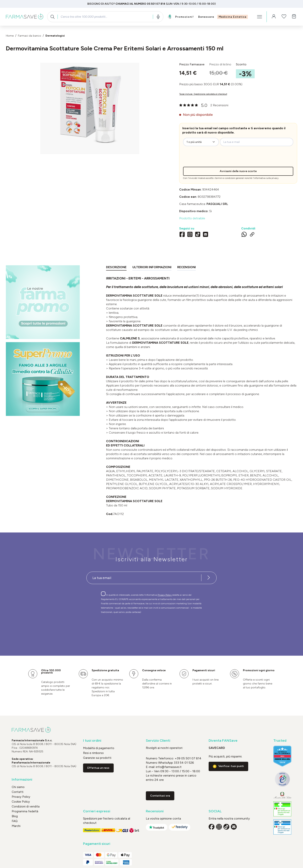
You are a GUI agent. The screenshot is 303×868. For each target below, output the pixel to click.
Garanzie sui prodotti (97, 758)
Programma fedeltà (25, 811)
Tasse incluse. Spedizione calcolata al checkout (203, 94)
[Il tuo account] (274, 17)
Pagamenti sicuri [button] (97, 844)
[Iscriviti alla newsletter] (209, 578)
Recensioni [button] (155, 811)
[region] (90, 108)
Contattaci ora (160, 796)
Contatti (18, 792)
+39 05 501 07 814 (188, 758)
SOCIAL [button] (215, 811)
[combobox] (105, 17)
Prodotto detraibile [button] (192, 218)
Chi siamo (18, 787)
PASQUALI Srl (217, 204)
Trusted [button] (280, 741)
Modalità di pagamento (99, 748)
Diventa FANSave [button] (223, 741)
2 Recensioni (219, 105)
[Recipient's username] (144, 578)
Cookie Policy (21, 802)
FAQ (15, 821)
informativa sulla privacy (266, 178)
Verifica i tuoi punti (231, 766)
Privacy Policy (165, 595)
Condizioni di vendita (26, 807)
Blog (15, 816)
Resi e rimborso (93, 753)
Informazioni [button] (22, 780)
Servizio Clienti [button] (158, 741)
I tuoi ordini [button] (92, 741)
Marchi (16, 826)
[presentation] (215, 159)
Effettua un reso (98, 768)
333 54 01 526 (183, 763)
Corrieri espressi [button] (97, 811)
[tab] (116, 268)
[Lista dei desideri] (284, 17)
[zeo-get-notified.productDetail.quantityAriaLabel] (201, 142)
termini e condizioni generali (230, 178)
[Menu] (260, 17)
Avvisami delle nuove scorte (238, 171)
